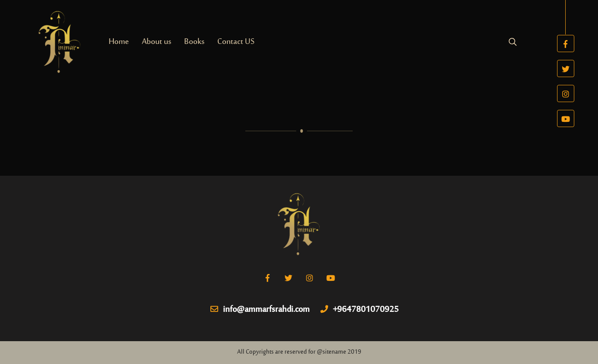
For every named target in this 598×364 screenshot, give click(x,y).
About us (157, 42)
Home (119, 42)
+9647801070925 (360, 310)
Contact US (236, 42)
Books (194, 42)
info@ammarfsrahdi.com (260, 310)
